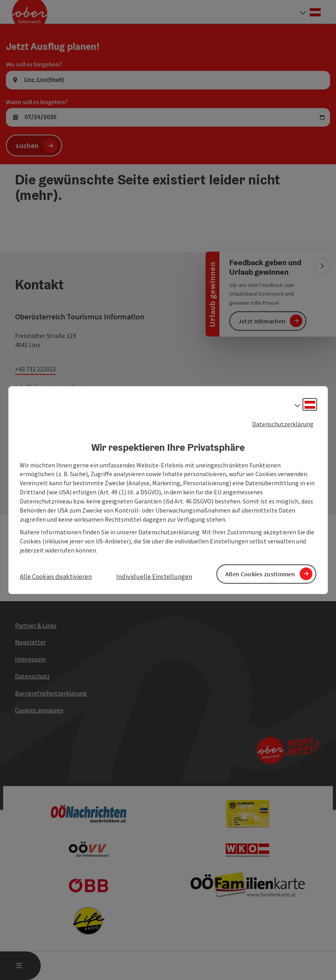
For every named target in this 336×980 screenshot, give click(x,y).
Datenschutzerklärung (283, 425)
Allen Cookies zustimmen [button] (260, 574)
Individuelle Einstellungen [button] (154, 576)
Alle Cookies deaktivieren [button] (56, 576)
